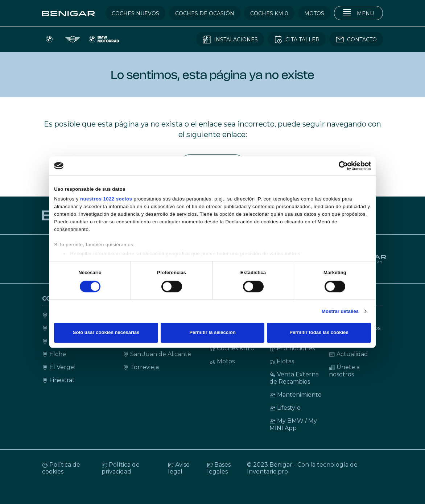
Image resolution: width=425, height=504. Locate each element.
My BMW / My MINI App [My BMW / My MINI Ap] (293, 424)
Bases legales (219, 468)
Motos (222, 361)
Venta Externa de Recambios (294, 378)
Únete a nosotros (344, 371)
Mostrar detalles (340, 311)
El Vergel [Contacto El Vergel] (59, 367)
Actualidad (348, 354)
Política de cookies (61, 468)
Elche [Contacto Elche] (54, 354)
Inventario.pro (267, 472)
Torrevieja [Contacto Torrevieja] (141, 367)
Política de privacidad (121, 468)
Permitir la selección (212, 333)
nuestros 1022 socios (106, 199)
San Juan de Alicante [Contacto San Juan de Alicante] (157, 354)
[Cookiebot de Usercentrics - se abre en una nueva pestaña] (339, 166)
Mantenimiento (296, 395)
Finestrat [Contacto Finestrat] (58, 380)
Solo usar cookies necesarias (106, 333)
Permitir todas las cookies (319, 333)
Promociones (292, 348)
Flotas (282, 361)
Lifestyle (285, 408)
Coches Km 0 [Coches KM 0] (232, 348)
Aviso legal (179, 468)
